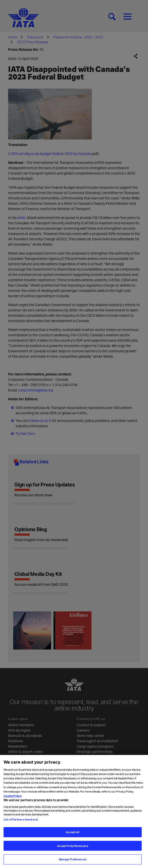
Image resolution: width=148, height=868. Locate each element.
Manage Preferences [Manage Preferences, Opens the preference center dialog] (73, 861)
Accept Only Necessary (73, 847)
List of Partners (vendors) (21, 821)
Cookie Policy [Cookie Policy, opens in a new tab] (13, 797)
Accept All (72, 834)
